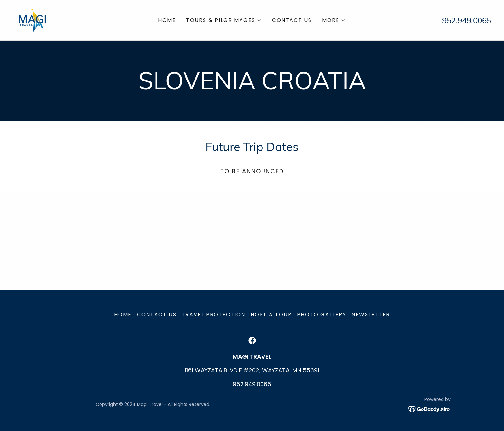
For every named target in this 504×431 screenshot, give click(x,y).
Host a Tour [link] (271, 315)
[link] (32, 19)
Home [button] (123, 315)
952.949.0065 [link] (467, 20)
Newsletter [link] (371, 315)
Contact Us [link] (292, 20)
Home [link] (167, 20)
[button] (224, 20)
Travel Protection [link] (214, 315)
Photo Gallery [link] (322, 315)
